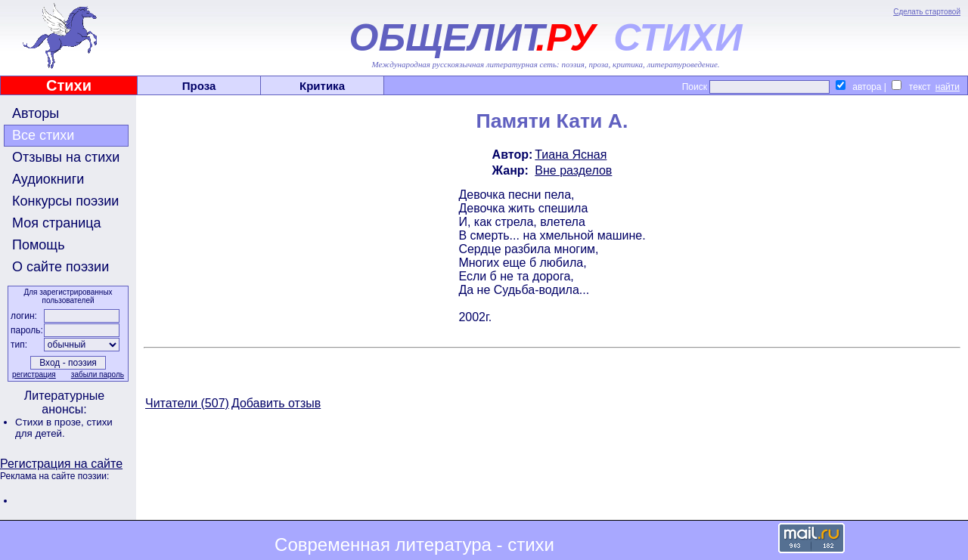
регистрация (34, 374)
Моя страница (57, 223)
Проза (199, 86)
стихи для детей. (64, 428)
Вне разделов (573, 170)
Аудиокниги (48, 179)
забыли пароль (98, 374)
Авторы (36, 113)
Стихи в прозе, (51, 422)
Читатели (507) (187, 403)
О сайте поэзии (60, 267)
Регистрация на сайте (61, 464)
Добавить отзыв (276, 403)
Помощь (39, 245)
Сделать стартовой (927, 12)
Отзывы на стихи (66, 157)
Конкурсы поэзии (65, 201)
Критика (322, 86)
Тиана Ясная (571, 155)
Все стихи (43, 135)
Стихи (69, 85)
